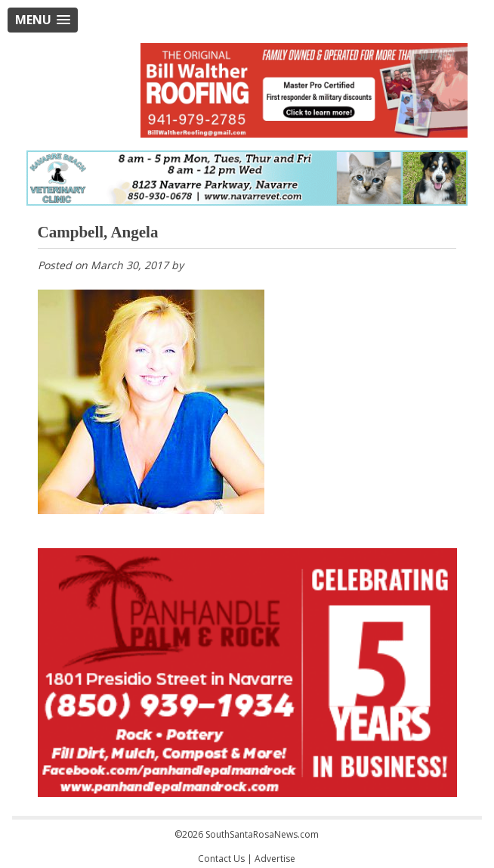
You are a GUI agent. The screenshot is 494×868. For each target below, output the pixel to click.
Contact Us (221, 859)
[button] (43, 20)
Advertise (275, 859)
